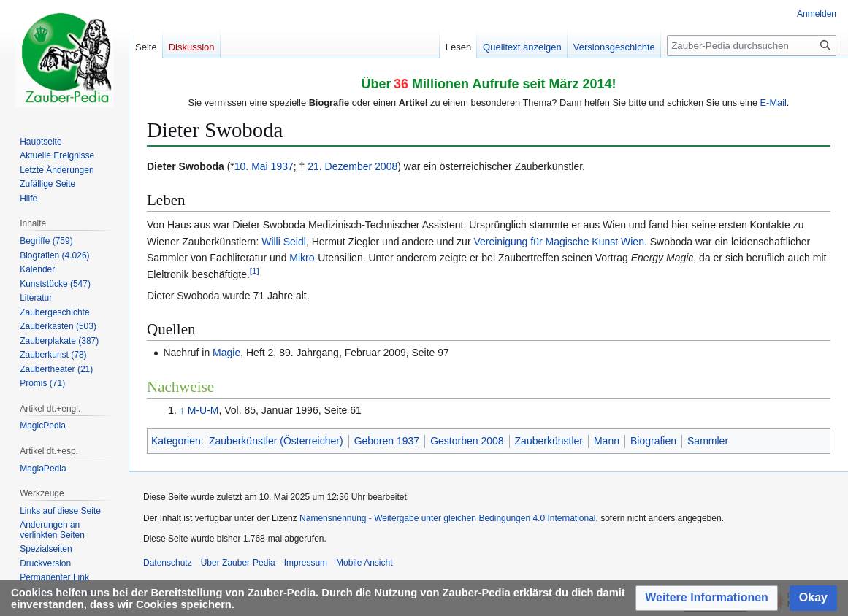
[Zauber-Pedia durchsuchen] (752, 46)
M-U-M (203, 410)
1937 (282, 166)
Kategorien (176, 441)
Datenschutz (168, 563)
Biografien (653, 441)
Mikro (302, 258)
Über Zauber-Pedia (238, 563)
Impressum (306, 563)
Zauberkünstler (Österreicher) (276, 441)
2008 (386, 166)
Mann (607, 441)
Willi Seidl (284, 242)
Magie (226, 353)
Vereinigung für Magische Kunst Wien (558, 242)
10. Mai (251, 166)
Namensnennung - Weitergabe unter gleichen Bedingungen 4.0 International (447, 518)
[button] (707, 598)
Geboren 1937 (387, 441)
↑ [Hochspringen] (182, 410)
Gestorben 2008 (467, 441)
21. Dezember (340, 166)
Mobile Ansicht (364, 563)
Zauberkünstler (549, 441)
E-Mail (773, 103)
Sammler (708, 441)
